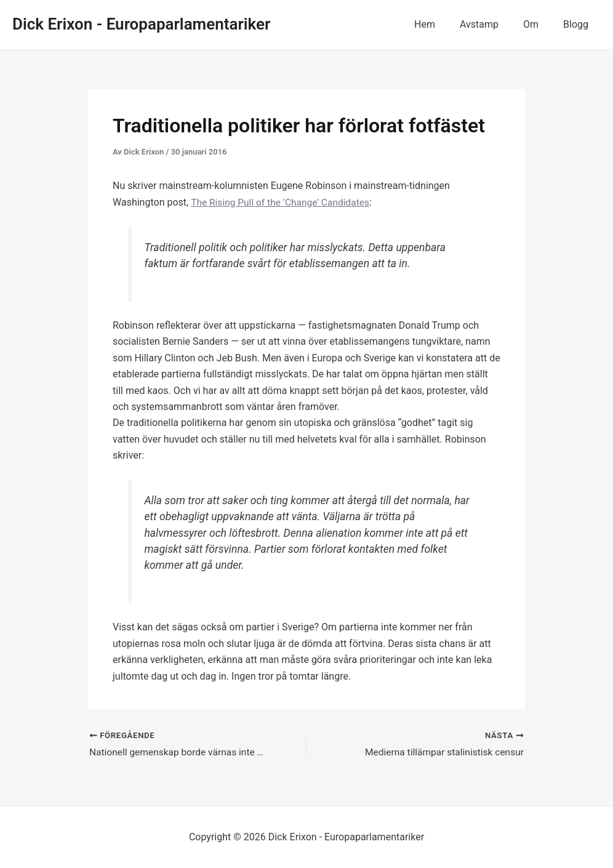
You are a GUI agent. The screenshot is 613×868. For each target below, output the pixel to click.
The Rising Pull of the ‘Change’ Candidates (283, 202)
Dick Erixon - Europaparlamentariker (141, 24)
